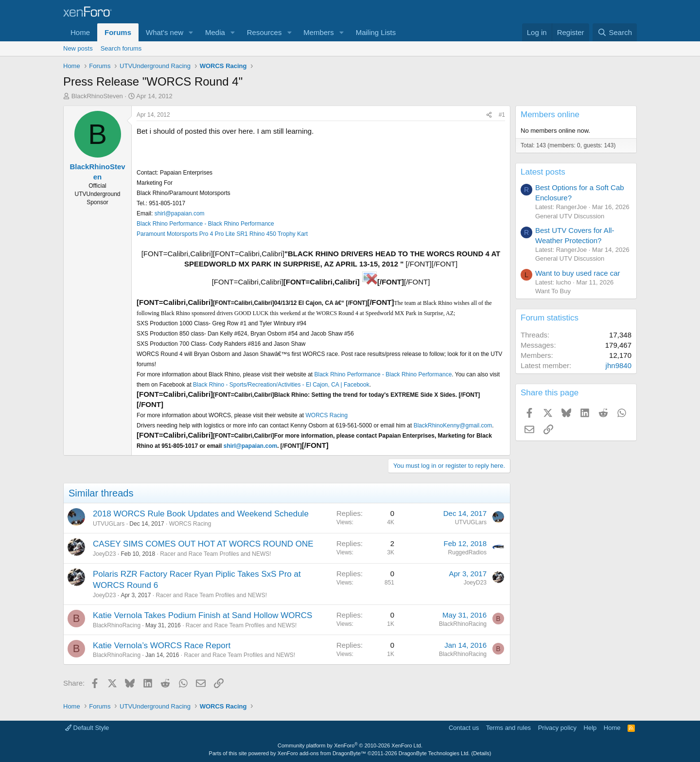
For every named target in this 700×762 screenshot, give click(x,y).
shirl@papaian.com (180, 213)
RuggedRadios (467, 552)
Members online (550, 115)
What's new (165, 32)
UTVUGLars (109, 524)
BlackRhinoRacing (117, 625)
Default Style (87, 728)
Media (215, 32)
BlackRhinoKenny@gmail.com (453, 425)
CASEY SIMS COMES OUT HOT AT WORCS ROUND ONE (203, 544)
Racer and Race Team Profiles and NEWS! (216, 554)
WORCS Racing (326, 415)
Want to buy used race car (578, 273)
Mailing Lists (376, 32)
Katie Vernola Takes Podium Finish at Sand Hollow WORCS (202, 615)
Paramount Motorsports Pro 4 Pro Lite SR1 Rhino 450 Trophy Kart (222, 234)
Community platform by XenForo (350, 745)
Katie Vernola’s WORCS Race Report (162, 646)
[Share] (489, 115)
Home (80, 32)
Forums (118, 32)
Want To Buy (553, 291)
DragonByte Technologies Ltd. (434, 753)
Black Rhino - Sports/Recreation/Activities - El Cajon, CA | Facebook (281, 385)
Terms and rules (508, 728)
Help (590, 728)
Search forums (121, 48)
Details (481, 753)
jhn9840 (619, 365)
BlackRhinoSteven (97, 96)
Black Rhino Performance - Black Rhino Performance (205, 224)
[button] (191, 32)
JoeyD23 (104, 554)
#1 (502, 115)
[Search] (615, 32)
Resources (264, 32)
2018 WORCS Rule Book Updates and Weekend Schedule (201, 514)
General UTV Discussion (570, 216)
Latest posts (543, 172)
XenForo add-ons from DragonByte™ (322, 753)
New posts (78, 48)
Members (319, 32)
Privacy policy (557, 728)
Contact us (464, 728)
